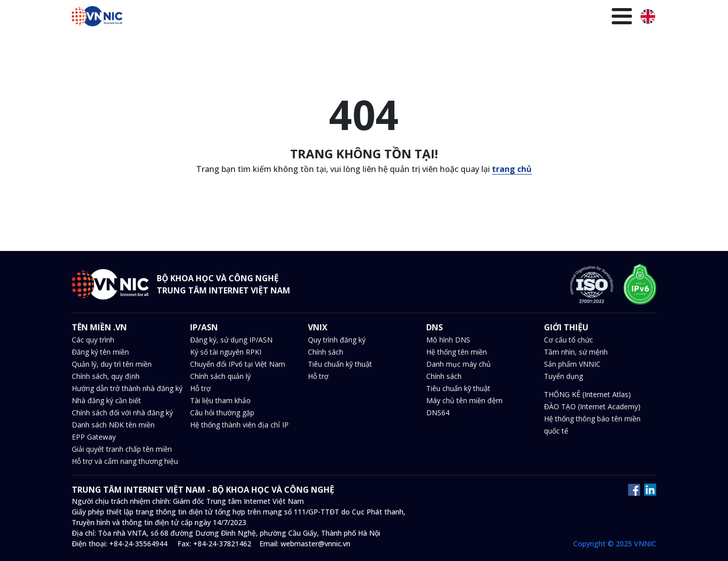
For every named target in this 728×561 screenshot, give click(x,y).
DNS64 (438, 413)
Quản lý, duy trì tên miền (112, 364)
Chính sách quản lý (220, 376)
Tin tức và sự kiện (424, 17)
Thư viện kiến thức (544, 17)
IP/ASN (311, 17)
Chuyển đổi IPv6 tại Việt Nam (238, 364)
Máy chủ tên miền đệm (464, 400)
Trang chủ (208, 17)
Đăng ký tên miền (100, 352)
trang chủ (512, 169)
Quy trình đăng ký (337, 340)
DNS (372, 17)
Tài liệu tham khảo (220, 400)
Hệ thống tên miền (457, 352)
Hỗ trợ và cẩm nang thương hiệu (125, 461)
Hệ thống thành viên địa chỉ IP (239, 425)
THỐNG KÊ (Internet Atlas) (587, 394)
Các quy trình (93, 340)
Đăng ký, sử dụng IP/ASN (231, 340)
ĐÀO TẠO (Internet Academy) (592, 406)
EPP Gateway (94, 437)
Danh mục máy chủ (459, 364)
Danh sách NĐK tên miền (113, 425)
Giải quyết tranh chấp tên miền (122, 449)
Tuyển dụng (563, 376)
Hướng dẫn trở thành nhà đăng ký (127, 388)
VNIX (344, 17)
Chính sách (326, 352)
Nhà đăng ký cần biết (106, 400)
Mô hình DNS (448, 340)
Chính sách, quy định (106, 376)
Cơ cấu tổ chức (568, 340)
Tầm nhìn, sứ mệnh (576, 352)
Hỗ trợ (200, 388)
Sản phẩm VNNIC (572, 364)
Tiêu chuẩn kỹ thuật (340, 364)
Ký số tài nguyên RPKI (226, 352)
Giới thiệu (608, 17)
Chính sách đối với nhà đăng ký (122, 413)
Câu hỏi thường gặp (222, 413)
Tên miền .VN (263, 17)
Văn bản (484, 17)
